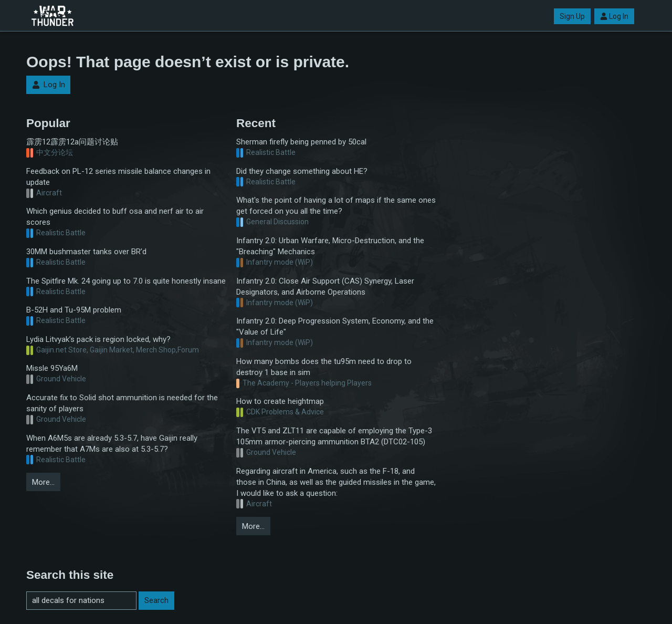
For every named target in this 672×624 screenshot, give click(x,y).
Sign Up (572, 16)
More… (43, 482)
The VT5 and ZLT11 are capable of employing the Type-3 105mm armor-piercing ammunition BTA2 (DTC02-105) (334, 436)
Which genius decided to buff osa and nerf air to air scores (115, 217)
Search (156, 600)
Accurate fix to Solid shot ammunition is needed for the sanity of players (122, 403)
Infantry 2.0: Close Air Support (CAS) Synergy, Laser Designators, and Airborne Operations (325, 287)
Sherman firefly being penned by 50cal (301, 142)
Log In (614, 16)
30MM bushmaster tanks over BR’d (86, 252)
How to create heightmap (280, 401)
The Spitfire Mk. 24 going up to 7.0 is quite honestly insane (126, 281)
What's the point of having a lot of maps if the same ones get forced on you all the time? (336, 206)
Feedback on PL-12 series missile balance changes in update (118, 177)
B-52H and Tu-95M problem (74, 310)
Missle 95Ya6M (52, 368)
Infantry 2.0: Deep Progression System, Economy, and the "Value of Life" (335, 326)
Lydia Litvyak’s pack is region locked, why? (98, 339)
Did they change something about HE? (302, 171)
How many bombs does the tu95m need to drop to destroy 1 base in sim (324, 367)
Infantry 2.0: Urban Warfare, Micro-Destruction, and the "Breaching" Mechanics (330, 246)
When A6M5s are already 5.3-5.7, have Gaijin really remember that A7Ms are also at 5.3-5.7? (112, 444)
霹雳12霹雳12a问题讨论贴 (72, 142)
